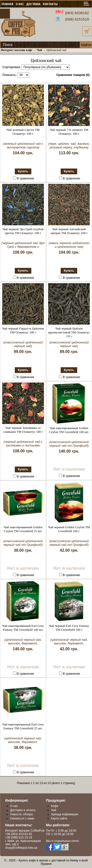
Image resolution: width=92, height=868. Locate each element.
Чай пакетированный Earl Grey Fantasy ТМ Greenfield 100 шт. (23, 628)
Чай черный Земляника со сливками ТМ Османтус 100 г (23, 430)
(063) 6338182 (77, 13)
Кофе (55, 806)
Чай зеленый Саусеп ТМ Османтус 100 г (23, 132)
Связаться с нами (22, 818)
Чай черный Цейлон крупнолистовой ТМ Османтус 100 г (69, 332)
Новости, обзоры (22, 814)
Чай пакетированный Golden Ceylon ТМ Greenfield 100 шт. (69, 430)
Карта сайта (59, 818)
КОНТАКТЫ (50, 4)
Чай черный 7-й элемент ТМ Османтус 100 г (69, 132)
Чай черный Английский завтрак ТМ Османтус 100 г (69, 231)
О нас (14, 806)
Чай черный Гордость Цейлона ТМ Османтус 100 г (23, 330)
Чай (54, 810)
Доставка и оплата (23, 810)
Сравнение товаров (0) (73, 75)
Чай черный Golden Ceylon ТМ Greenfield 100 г (69, 529)
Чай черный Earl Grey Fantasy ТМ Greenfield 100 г (69, 628)
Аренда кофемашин (65, 814)
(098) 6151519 (77, 19)
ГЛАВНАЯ (7, 4)
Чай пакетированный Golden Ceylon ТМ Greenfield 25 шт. (23, 529)
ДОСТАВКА (33, 4)
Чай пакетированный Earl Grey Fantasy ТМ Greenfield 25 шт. (23, 726)
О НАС (20, 4)
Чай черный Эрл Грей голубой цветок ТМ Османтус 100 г (23, 231)
